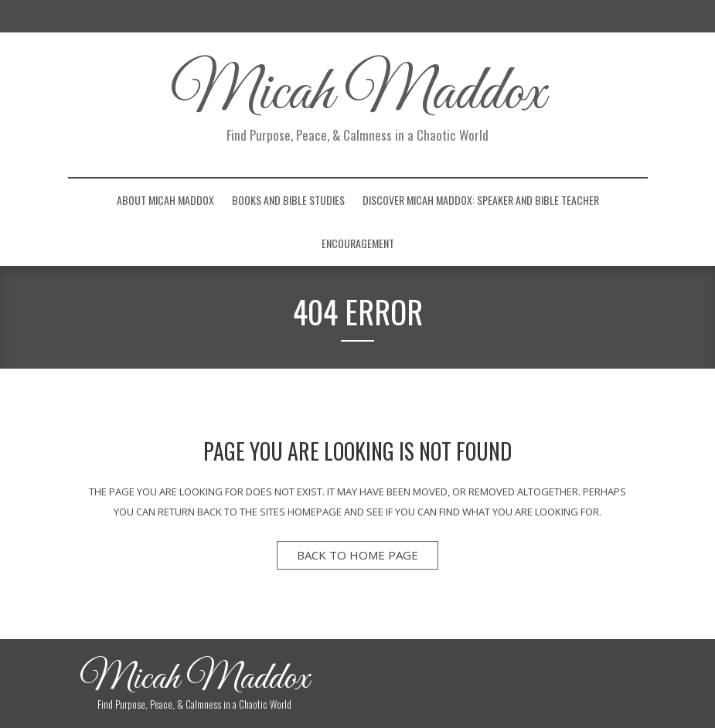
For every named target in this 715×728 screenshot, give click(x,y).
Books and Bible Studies (288, 200)
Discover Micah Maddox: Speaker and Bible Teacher (481, 200)
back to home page (357, 555)
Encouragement (358, 243)
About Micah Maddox (165, 200)
